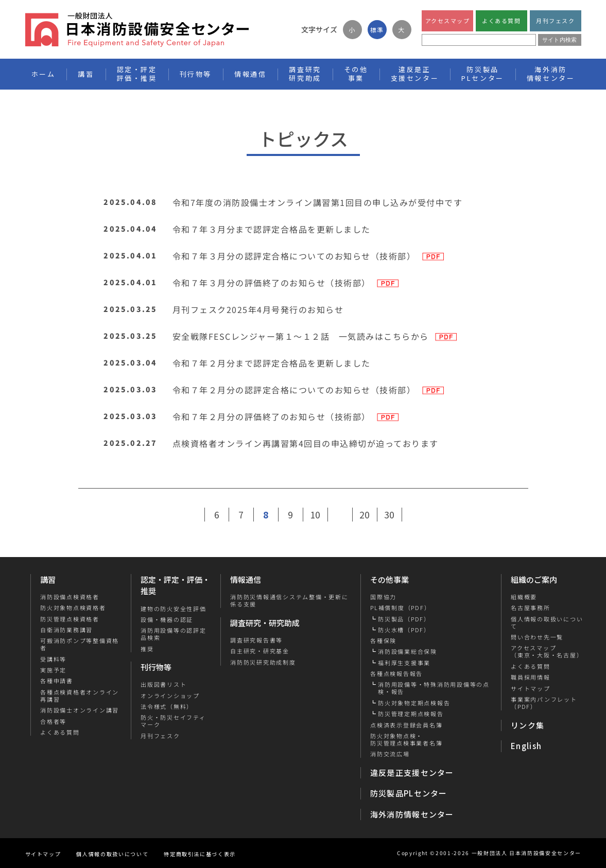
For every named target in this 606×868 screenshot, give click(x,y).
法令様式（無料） (167, 706)
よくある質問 (501, 21)
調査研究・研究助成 (265, 623)
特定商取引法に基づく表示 (200, 854)
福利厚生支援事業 (404, 663)
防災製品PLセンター (409, 793)
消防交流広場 (390, 754)
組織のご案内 (534, 579)
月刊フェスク (555, 21)
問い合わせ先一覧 (537, 637)
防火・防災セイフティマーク (173, 721)
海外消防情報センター (551, 74)
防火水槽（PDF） (404, 630)
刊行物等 (156, 667)
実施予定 (53, 670)
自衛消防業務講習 (66, 630)
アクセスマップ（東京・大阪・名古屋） (547, 652)
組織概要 (524, 597)
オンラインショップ (170, 696)
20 (365, 514)
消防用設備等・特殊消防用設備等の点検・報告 (434, 688)
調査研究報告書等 (256, 640)
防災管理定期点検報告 (411, 714)
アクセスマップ (447, 21)
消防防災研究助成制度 (263, 662)
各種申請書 (56, 681)
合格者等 (53, 721)
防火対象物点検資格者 (73, 607)
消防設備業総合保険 (408, 651)
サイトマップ (531, 688)
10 (315, 514)
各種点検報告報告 (396, 673)
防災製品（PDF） (404, 619)
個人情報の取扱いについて (547, 623)
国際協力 (383, 597)
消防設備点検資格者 (69, 597)
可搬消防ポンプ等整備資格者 (79, 644)
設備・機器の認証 (167, 619)
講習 (48, 579)
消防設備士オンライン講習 (79, 710)
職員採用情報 (531, 677)
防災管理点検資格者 (69, 619)
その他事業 (389, 579)
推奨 (147, 649)
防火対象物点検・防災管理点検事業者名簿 (406, 740)
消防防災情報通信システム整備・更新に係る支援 (289, 601)
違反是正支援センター (412, 772)
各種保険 (383, 640)
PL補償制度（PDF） (400, 607)
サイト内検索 (560, 40)
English (526, 746)
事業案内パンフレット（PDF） (544, 703)
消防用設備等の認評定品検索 (174, 634)
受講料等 (53, 659)
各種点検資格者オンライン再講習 (79, 696)
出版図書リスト (163, 684)
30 (389, 514)
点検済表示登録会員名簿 (406, 725)
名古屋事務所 (531, 607)
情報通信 (246, 579)
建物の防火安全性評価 (174, 608)
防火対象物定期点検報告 (414, 703)
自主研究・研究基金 (260, 651)
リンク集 (527, 725)
